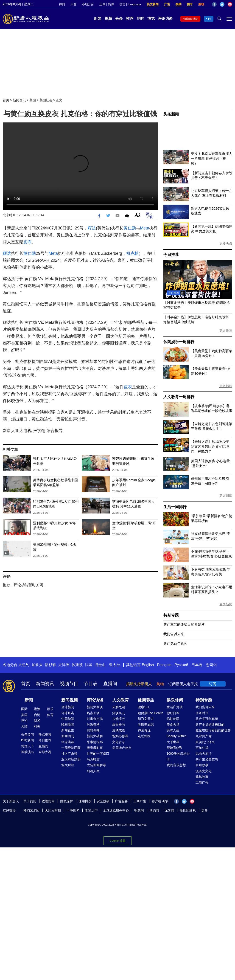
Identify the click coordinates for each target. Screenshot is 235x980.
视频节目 (69, 684)
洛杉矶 (50, 665)
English (148, 665)
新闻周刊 (68, 736)
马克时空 (93, 759)
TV (209, 19)
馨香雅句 (119, 725)
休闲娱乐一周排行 (179, 342)
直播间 (110, 684)
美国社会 (46, 100)
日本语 (197, 665)
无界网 (169, 810)
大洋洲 (64, 665)
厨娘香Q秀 (174, 748)
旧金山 (100, 665)
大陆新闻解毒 (96, 765)
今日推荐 (171, 255)
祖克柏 (132, 253)
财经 (37, 721)
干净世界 (73, 810)
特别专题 (171, 615)
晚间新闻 (68, 725)
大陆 (24, 726)
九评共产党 (204, 736)
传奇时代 (202, 713)
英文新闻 (153, 4)
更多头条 (226, 244)
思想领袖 (93, 730)
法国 (89, 665)
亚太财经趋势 (71, 759)
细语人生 (93, 771)
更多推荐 (226, 331)
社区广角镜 (69, 754)
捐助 (179, 4)
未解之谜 (119, 707)
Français (164, 665)
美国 (33, 100)
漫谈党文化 (204, 771)
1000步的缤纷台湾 (178, 756)
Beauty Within (176, 736)
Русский (181, 665)
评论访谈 (165, 19)
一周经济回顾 (71, 748)
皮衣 (28, 242)
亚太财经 (68, 765)
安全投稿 (103, 801)
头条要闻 (28, 734)
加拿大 (37, 665)
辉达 (92, 228)
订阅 (213, 684)
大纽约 (24, 665)
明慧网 (139, 810)
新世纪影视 (188, 810)
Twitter (222, 4)
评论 (24, 721)
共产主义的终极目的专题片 (184, 624)
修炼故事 (202, 777)
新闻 (98, 19)
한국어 (211, 665)
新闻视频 (70, 700)
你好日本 (173, 713)
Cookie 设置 (117, 841)
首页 (6, 100)
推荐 (130, 19)
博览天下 (28, 746)
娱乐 (50, 709)
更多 (204, 810)
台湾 (37, 715)
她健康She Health (150, 713)
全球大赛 (45, 752)
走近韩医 (144, 736)
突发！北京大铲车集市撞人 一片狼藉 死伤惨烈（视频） (212, 158)
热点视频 (45, 734)
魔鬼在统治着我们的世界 (213, 730)
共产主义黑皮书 (207, 759)
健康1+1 (144, 707)
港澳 (37, 709)
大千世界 (173, 742)
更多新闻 (226, 386)
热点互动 (93, 713)
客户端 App (160, 801)
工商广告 (202, 783)
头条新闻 (171, 114)
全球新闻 (68, 707)
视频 (108, 19)
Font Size (138, 215)
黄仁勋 (130, 228)
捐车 (190, 4)
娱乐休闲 (175, 700)
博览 (151, 19)
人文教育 (120, 700)
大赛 (73, 4)
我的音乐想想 (176, 765)
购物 (201, 4)
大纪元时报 (53, 810)
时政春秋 (93, 725)
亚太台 (115, 665)
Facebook (214, 4)
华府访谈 (68, 742)
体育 (50, 715)
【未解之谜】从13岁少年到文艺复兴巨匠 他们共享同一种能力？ (210, 446)
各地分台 (88, 4)
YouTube (230, 4)
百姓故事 (202, 765)
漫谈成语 (119, 730)
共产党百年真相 (175, 643)
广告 (167, 4)
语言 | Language (130, 4)
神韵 (62, 4)
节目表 (91, 684)
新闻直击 (68, 730)
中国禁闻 (68, 719)
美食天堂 (173, 725)
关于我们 (30, 801)
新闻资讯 (19, 100)
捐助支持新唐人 (139, 684)
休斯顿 (77, 665)
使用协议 (85, 801)
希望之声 (91, 810)
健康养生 (146, 700)
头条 (119, 19)
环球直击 (68, 713)
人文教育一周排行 (179, 397)
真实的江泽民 (205, 742)
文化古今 (119, 742)
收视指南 (48, 801)
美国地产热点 (122, 748)
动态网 (154, 810)
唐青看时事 (95, 748)
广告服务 (121, 801)
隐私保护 (67, 801)
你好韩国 (173, 719)
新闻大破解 (95, 736)
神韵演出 (28, 752)
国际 (24, 709)
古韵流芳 (119, 719)
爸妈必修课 (120, 736)
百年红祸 (202, 748)
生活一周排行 (175, 507)
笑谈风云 (119, 713)
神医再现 (144, 730)
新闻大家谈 (95, 707)
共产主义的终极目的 (210, 725)
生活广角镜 (175, 707)
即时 (140, 19)
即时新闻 (28, 740)
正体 (102, 4)
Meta (145, 228)
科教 (37, 726)
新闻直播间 (191, 19)
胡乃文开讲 (146, 719)
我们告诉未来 (174, 634)
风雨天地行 (204, 754)
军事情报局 (95, 742)
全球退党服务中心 (116, 810)
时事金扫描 (95, 719)
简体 (111, 4)
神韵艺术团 (31, 810)
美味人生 (173, 730)
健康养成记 (146, 725)
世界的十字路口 (98, 754)
